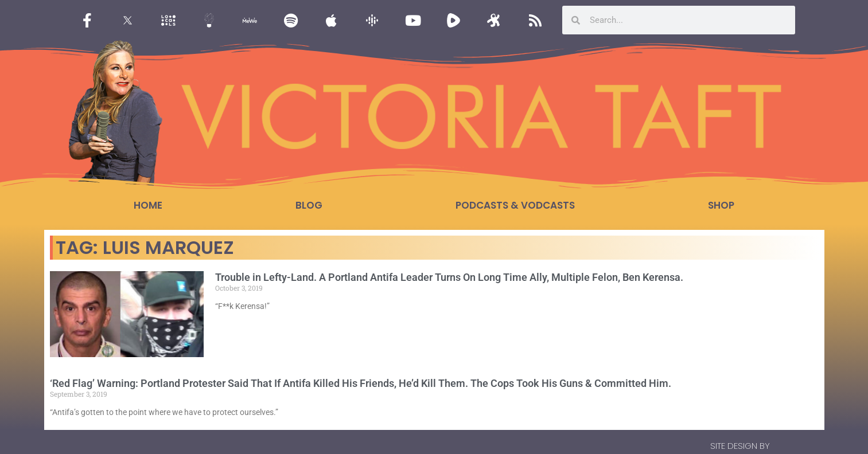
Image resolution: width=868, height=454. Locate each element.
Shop (721, 205)
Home (148, 205)
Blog (309, 205)
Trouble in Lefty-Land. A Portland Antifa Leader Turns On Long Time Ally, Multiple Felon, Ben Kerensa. (449, 277)
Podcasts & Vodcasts (515, 205)
